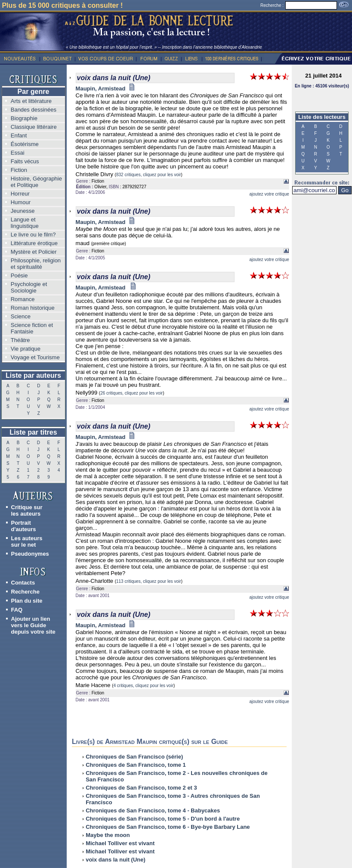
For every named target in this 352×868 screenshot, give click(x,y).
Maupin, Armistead (105, 89)
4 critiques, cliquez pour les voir (143, 686)
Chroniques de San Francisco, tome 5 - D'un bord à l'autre (163, 819)
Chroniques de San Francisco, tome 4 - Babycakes (153, 810)
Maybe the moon (108, 835)
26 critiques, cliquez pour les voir (131, 393)
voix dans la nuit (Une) (116, 860)
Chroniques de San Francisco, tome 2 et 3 (141, 788)
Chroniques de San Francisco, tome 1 (136, 765)
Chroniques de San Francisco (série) (134, 757)
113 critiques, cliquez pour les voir (149, 581)
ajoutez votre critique (269, 194)
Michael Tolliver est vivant (120, 843)
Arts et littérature (31, 101)
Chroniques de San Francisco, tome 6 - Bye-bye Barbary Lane (168, 827)
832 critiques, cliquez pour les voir (149, 175)
